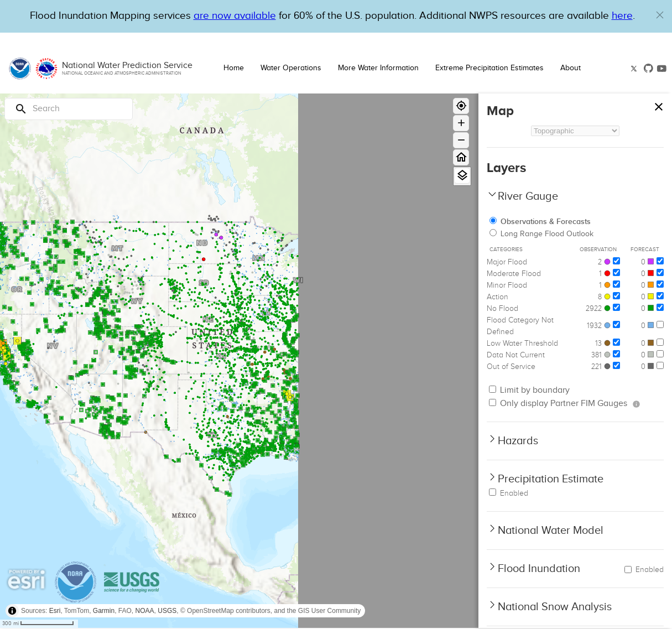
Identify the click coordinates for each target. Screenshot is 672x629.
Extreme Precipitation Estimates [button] (489, 68)
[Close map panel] (658, 104)
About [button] (571, 68)
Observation (598, 249)
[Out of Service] (616, 365)
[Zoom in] (461, 123)
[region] (239, 361)
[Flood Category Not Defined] (616, 324)
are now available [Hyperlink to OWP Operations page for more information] (235, 16)
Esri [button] (55, 611)
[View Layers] (462, 176)
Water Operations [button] (291, 68)
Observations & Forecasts (540, 222)
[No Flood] (616, 307)
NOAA (145, 611)
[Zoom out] (461, 140)
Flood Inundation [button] (539, 569)
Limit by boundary (529, 390)
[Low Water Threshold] (616, 342)
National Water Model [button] (551, 531)
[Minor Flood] (616, 284)
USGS (167, 611)
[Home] (461, 157)
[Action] (616, 296)
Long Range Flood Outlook (541, 234)
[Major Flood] (616, 261)
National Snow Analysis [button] (555, 607)
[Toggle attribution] (12, 611)
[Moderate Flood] (616, 272)
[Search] (69, 109)
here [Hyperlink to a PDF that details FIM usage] (622, 16)
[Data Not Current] (616, 354)
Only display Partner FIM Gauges (558, 404)
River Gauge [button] (528, 196)
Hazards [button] (518, 441)
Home (234, 68)
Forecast (645, 249)
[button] (660, 15)
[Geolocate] (461, 106)
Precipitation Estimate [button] (551, 479)
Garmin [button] (104, 611)
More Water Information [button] (378, 68)
